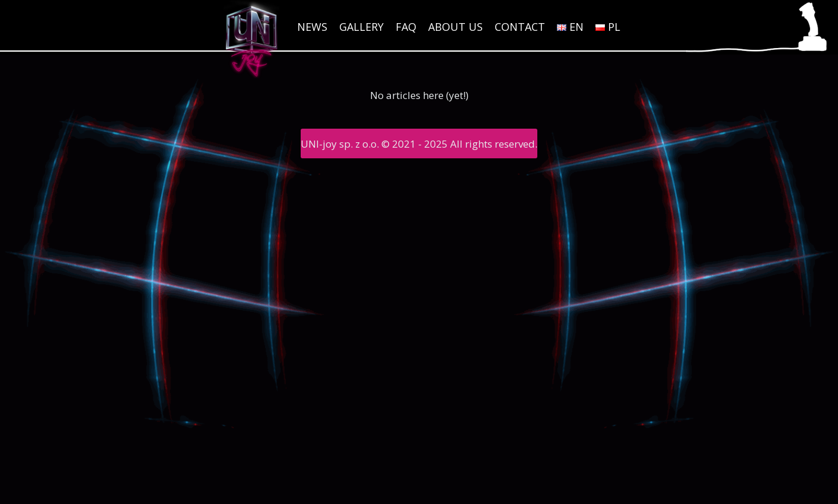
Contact (520, 27)
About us (455, 27)
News (312, 27)
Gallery (361, 27)
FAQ (406, 27)
